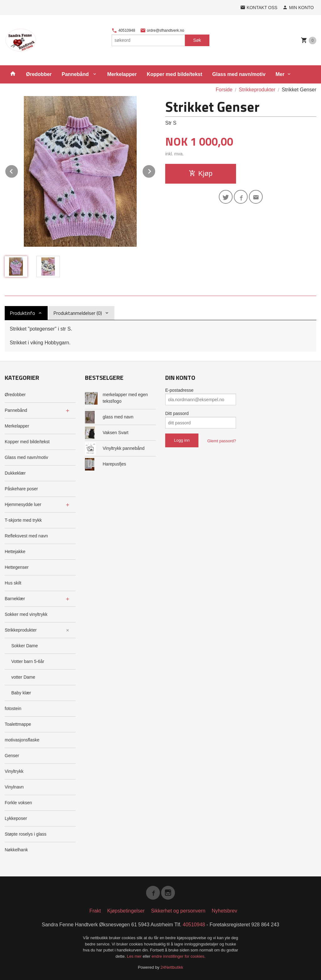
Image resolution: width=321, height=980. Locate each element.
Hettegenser (17, 567)
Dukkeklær (15, 473)
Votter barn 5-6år (28, 661)
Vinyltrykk (14, 771)
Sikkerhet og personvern (178, 911)
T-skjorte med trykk (23, 520)
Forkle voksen (18, 803)
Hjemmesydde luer (23, 504)
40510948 (123, 30)
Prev (18, 170)
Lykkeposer (16, 818)
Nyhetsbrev (225, 911)
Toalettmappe (18, 724)
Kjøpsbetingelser (126, 911)
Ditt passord (177, 413)
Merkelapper (122, 74)
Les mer (135, 956)
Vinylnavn (14, 787)
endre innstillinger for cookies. (178, 956)
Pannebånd (76, 74)
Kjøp (200, 173)
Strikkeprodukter (21, 630)
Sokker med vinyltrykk (26, 614)
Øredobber (39, 74)
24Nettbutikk (172, 967)
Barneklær (15, 599)
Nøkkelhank (16, 850)
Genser (12, 756)
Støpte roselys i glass (26, 834)
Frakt (95, 911)
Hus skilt (13, 583)
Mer (280, 74)
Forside (224, 90)
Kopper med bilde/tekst (174, 74)
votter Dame (23, 677)
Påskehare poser (21, 489)
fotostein (13, 708)
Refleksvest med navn (26, 536)
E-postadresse (179, 390)
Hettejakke (15, 552)
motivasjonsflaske (22, 740)
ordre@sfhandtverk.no (162, 30)
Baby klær (21, 693)
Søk (197, 40)
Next (155, 170)
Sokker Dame (25, 646)
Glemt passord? (222, 441)
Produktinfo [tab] (22, 313)
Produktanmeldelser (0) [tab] (78, 313)
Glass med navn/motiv (239, 74)
